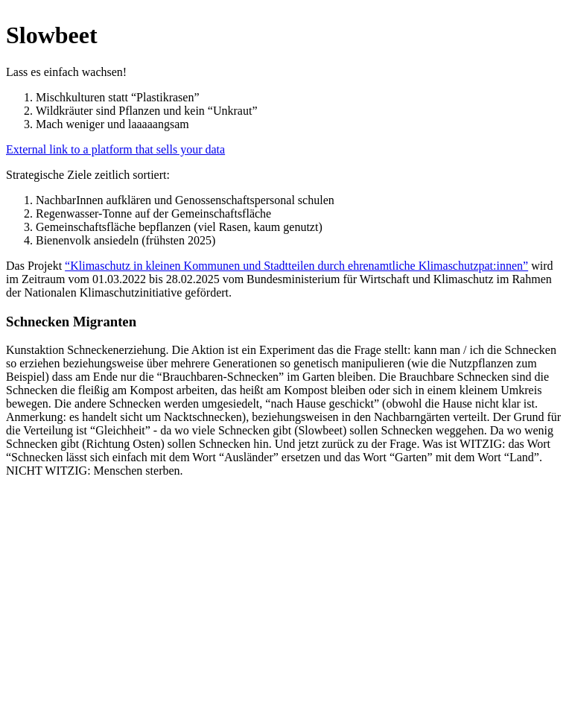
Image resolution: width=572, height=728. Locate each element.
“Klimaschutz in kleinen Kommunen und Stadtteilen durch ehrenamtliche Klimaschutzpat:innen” (296, 266)
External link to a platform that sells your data (115, 149)
